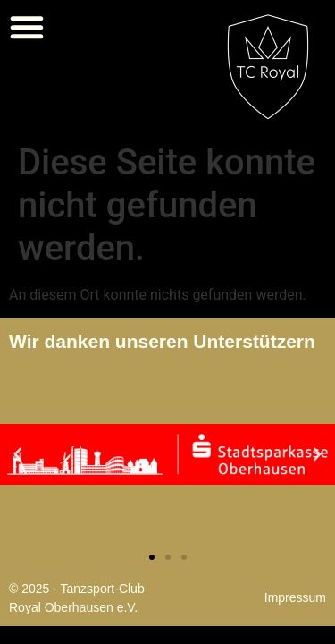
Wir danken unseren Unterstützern (162, 341)
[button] (27, 27)
